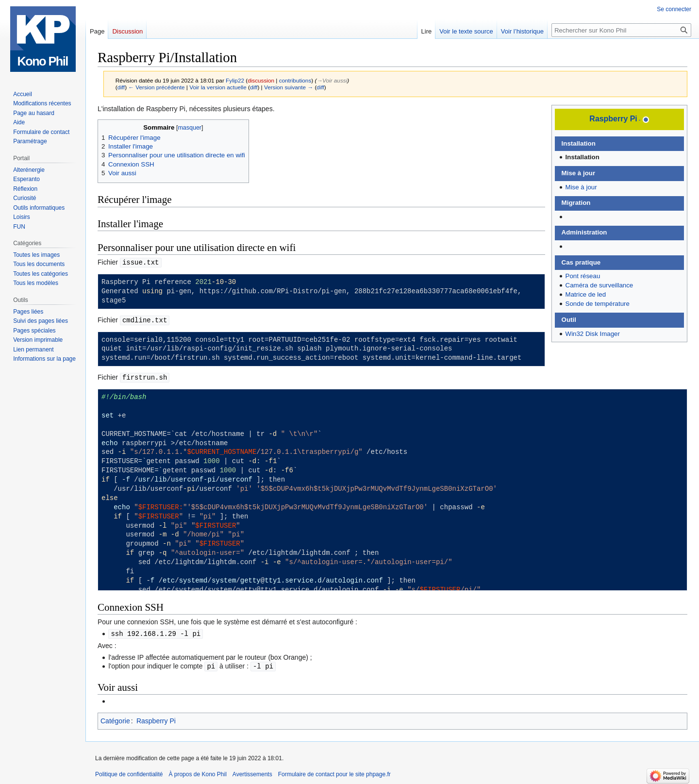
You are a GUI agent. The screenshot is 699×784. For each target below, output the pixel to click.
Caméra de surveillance (599, 285)
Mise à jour (581, 187)
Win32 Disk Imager (593, 334)
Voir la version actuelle (218, 87)
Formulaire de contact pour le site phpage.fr (334, 772)
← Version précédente (156, 87)
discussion (261, 80)
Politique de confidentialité (129, 772)
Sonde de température (598, 304)
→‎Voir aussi (332, 80)
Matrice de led (586, 294)
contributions (295, 80)
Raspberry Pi (613, 119)
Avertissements (252, 772)
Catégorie (115, 718)
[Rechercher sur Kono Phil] (621, 30)
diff (121, 87)
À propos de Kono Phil (197, 772)
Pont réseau (583, 276)
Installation (582, 157)
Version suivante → (289, 87)
